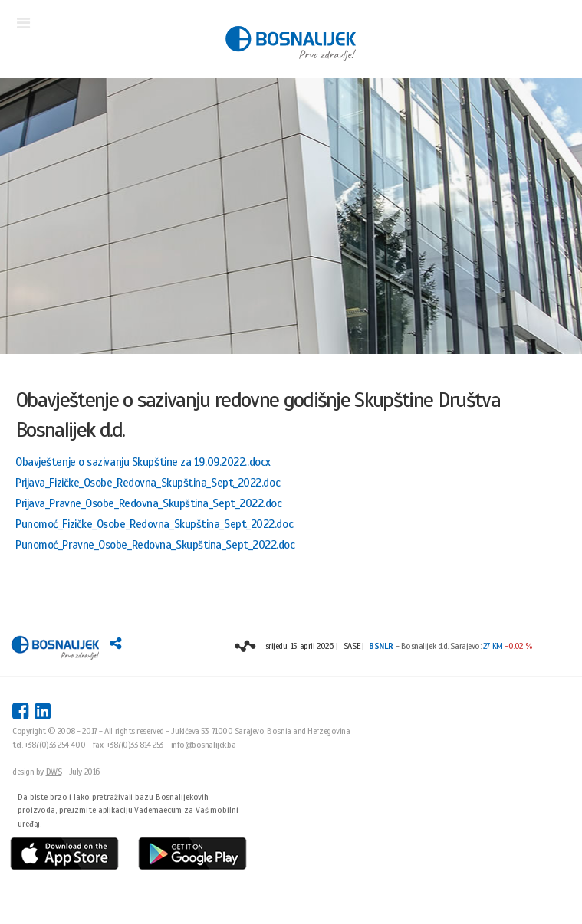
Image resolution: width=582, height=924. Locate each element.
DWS (54, 772)
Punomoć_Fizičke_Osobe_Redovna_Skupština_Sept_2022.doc (154, 524)
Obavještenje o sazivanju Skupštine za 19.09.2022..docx (143, 462)
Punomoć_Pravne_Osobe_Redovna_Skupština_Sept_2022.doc (155, 545)
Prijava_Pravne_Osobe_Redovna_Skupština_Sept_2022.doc (149, 503)
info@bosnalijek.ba (204, 745)
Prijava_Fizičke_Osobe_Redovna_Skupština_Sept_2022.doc (148, 483)
